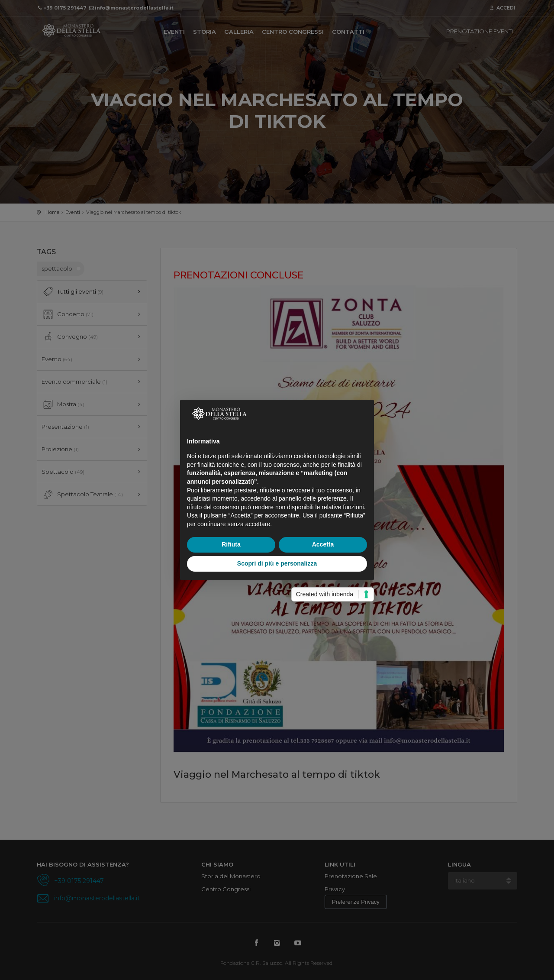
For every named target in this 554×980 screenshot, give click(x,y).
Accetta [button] (323, 544)
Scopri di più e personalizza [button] (277, 563)
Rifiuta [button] (231, 544)
